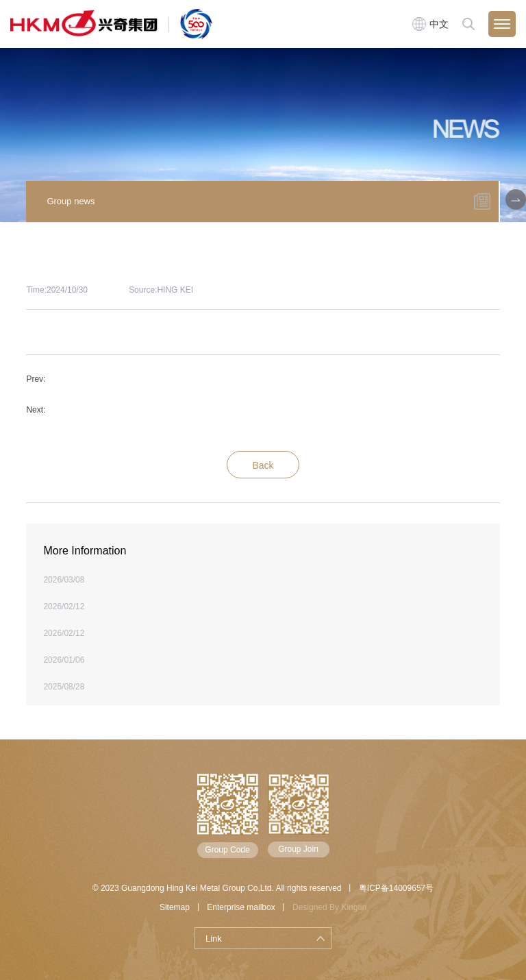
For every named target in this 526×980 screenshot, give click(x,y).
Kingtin (354, 907)
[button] (516, 199)
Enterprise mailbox (241, 907)
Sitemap (175, 907)
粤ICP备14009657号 (396, 888)
